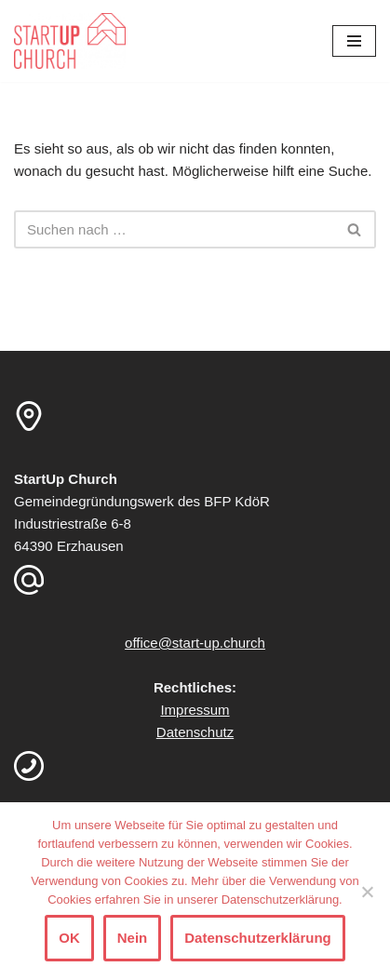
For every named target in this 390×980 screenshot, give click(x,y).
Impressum (195, 710)
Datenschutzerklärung (258, 938)
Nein (133, 938)
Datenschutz (195, 732)
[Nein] (367, 892)
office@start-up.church (195, 643)
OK (69, 938)
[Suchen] (174, 229)
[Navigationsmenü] (354, 41)
